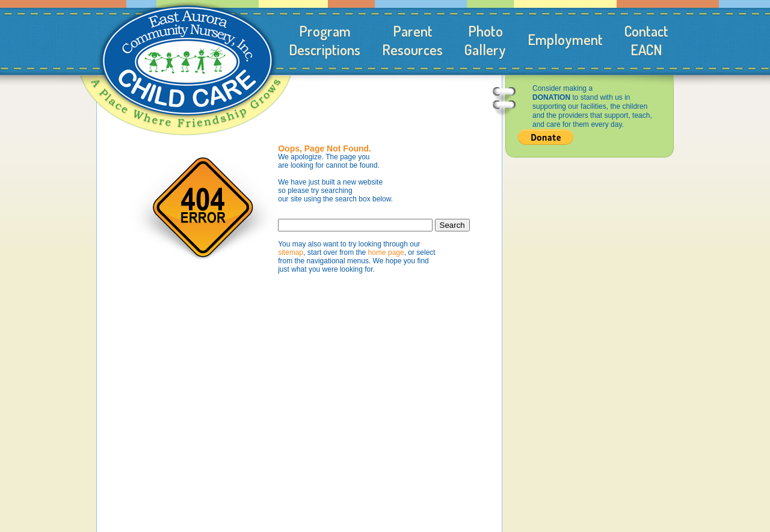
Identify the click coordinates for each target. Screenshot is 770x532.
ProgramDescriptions (325, 40)
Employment (565, 39)
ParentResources (412, 40)
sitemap (291, 252)
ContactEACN (646, 40)
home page (386, 252)
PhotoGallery (485, 40)
